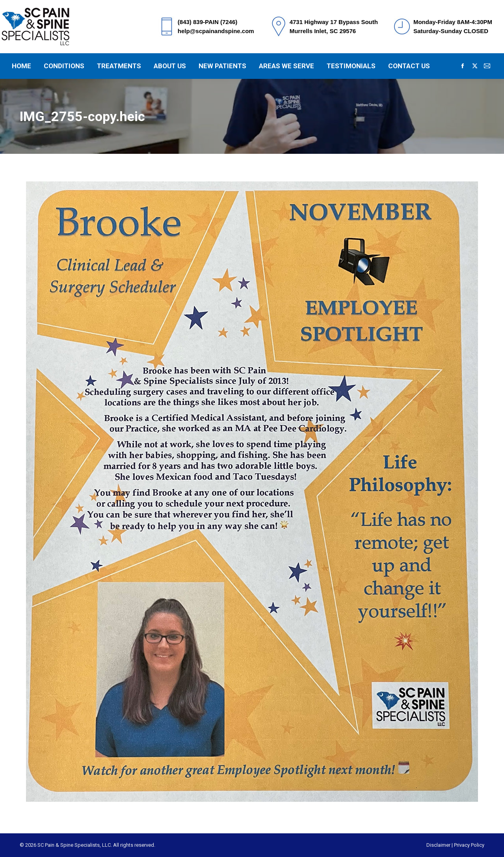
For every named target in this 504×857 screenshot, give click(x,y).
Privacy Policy (469, 845)
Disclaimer (438, 845)
